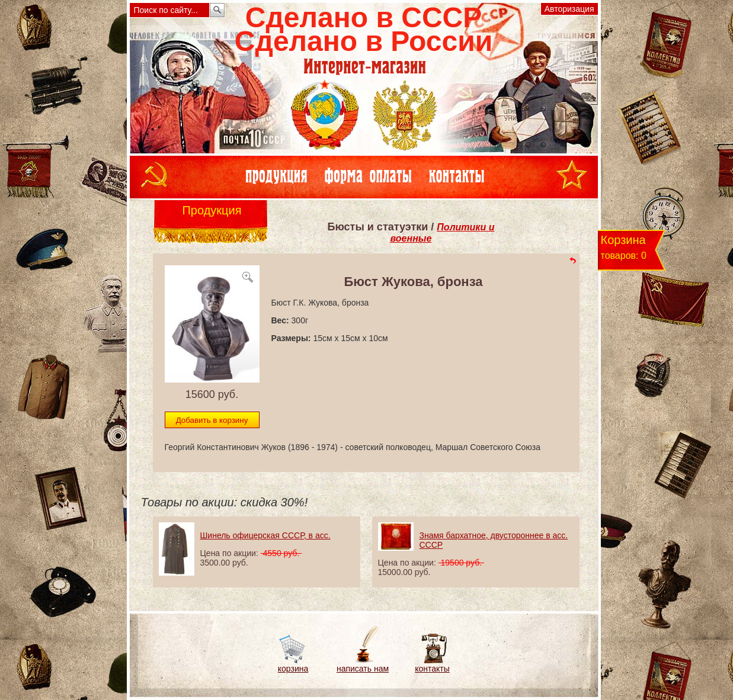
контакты (432, 669)
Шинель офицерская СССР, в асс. (265, 535)
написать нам (363, 669)
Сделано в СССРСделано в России (364, 29)
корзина (293, 669)
